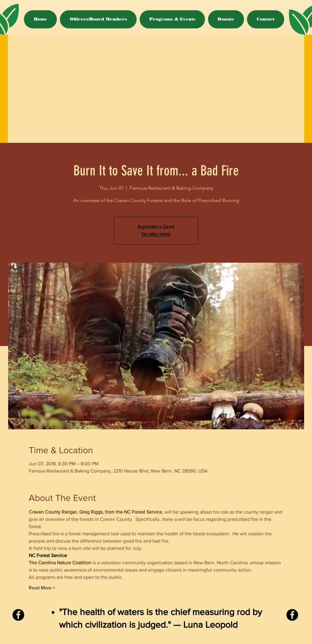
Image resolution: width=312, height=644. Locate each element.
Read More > (42, 588)
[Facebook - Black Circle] (18, 615)
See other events (156, 234)
